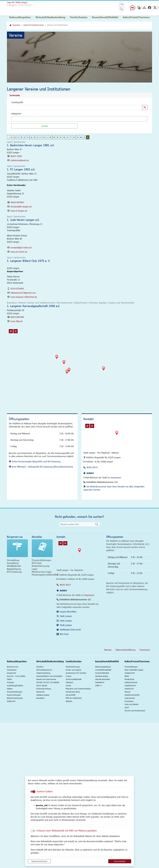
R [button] (64, 137)
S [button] (68, 137)
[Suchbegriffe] (77, 107)
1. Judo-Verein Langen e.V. (23, 220)
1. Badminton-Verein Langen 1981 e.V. (31, 145)
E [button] (25, 137)
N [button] (54, 137)
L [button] (47, 137)
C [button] (18, 137)
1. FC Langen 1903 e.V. (21, 169)
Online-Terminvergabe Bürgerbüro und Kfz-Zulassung (36, 461)
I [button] (38, 137)
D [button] (22, 137)
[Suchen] (45, 126)
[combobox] (79, 119)
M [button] (51, 137)
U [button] (74, 137)
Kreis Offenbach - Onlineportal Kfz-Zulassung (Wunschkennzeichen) (42, 467)
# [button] (88, 137)
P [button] (61, 137)
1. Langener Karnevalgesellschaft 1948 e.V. (33, 306)
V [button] (77, 137)
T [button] (71, 137)
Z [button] (84, 137)
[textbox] (17, 119)
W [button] (81, 137)
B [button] (15, 137)
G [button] (31, 137)
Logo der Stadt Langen (29, 6)
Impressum (116, 477)
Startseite (16, 25)
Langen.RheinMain (68, 612)
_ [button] (8, 137)
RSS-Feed (64, 634)
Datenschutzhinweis (39, 861)
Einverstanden (120, 861)
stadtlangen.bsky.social (70, 629)
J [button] (41, 137)
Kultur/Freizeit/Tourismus (34, 25)
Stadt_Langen (66, 616)
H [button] (35, 137)
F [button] (28, 137)
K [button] (44, 137)
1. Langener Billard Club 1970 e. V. (29, 261)
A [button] (12, 137)
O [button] (58, 137)
